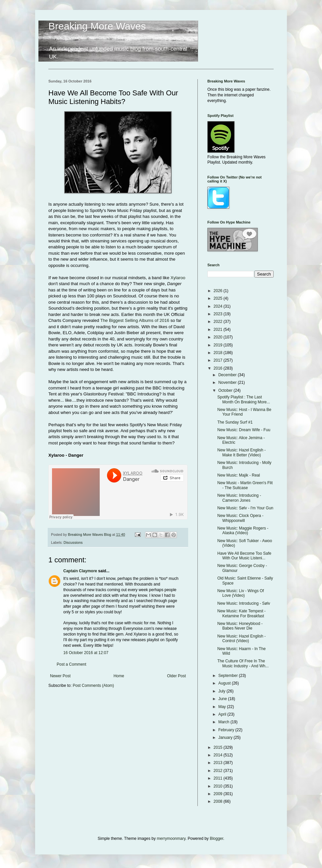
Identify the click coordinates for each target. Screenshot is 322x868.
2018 (219, 353)
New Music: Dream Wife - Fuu (244, 430)
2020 (219, 337)
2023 (219, 314)
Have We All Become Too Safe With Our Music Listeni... (244, 556)
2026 (219, 291)
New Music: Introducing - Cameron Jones (239, 498)
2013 (219, 763)
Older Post (176, 676)
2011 (219, 778)
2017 (219, 360)
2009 (219, 794)
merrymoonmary (171, 839)
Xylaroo (178, 278)
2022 (219, 322)
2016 (219, 368)
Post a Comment (71, 664)
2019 (219, 345)
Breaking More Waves (97, 26)
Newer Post (60, 676)
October (226, 390)
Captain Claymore (80, 571)
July (222, 691)
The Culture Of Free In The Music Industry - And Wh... (243, 663)
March (224, 722)
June (223, 699)
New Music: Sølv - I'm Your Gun (245, 508)
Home (119, 676)
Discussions (73, 542)
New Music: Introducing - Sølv (244, 603)
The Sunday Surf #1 (235, 422)
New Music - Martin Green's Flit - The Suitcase (245, 485)
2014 (219, 755)
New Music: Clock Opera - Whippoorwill (240, 518)
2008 (219, 801)
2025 (219, 298)
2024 (219, 306)
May (223, 707)
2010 (219, 786)
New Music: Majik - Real (239, 475)
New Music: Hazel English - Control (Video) (241, 638)
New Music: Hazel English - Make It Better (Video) (241, 452)
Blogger (216, 839)
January (226, 738)
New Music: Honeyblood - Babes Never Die (240, 626)
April (223, 714)
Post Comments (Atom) (93, 686)
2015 (219, 747)
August (225, 683)
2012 (219, 771)
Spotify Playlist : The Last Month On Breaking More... (244, 399)
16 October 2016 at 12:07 (86, 653)
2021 (219, 330)
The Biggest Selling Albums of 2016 (135, 320)
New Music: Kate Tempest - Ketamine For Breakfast (241, 613)
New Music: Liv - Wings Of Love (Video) (241, 593)
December (228, 375)
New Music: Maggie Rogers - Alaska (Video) (243, 531)
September (229, 676)
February (227, 730)
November (228, 383)
